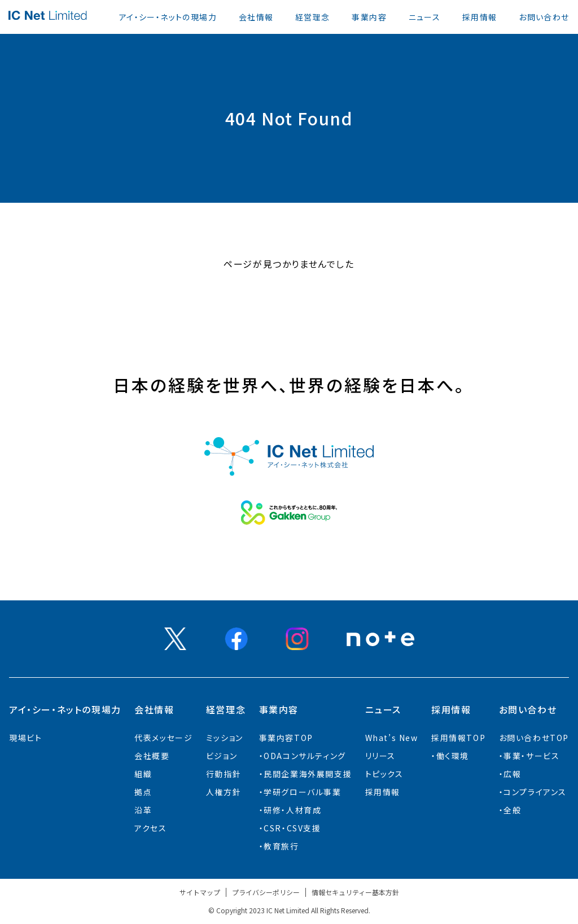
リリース (380, 756)
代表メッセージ (163, 738)
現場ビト (25, 738)
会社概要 (152, 756)
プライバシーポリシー (266, 892)
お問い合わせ (544, 17)
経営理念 (313, 17)
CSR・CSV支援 (292, 828)
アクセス (150, 828)
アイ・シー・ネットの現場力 (168, 17)
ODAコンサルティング (305, 756)
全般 (512, 810)
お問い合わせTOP (534, 738)
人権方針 (224, 792)
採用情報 (480, 17)
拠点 (143, 792)
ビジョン (222, 756)
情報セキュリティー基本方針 (355, 892)
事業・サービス (531, 756)
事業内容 (369, 17)
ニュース (425, 17)
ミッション (225, 738)
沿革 (143, 810)
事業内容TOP (286, 738)
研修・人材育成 (292, 810)
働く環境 (453, 756)
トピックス (384, 774)
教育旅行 (281, 846)
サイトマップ (200, 892)
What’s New (392, 738)
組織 (143, 774)
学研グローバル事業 (302, 792)
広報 (512, 774)
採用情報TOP (458, 738)
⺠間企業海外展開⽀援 (308, 774)
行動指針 (224, 774)
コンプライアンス (535, 792)
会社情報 (256, 17)
